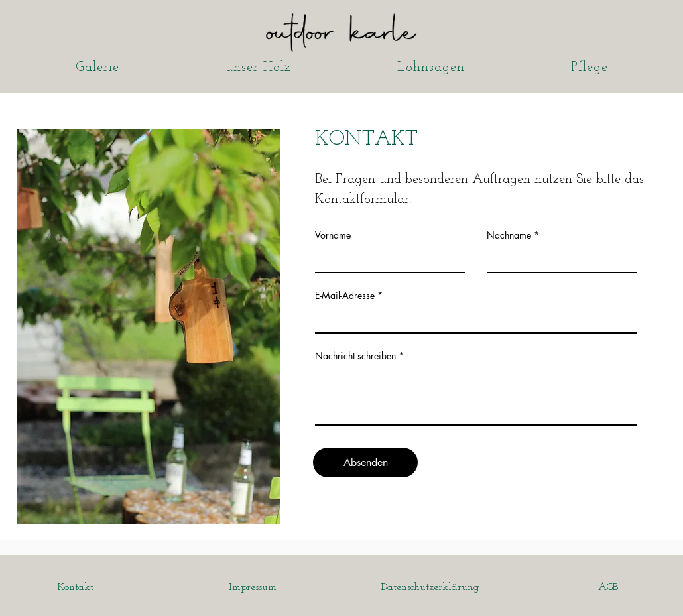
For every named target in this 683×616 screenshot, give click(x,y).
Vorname (333, 235)
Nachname (509, 235)
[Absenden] (365, 462)
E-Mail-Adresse (345, 296)
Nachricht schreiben (355, 356)
